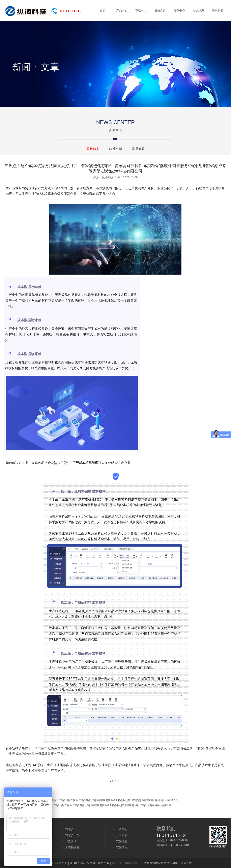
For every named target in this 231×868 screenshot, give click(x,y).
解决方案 (160, 10)
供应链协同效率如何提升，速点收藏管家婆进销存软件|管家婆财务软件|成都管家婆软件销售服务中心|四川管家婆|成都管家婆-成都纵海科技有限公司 (93, 805)
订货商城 (71, 841)
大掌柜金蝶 (72, 847)
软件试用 (122, 847)
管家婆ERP (72, 829)
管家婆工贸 (72, 835)
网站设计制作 (169, 863)
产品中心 (122, 10)
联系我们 (218, 10)
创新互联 (186, 863)
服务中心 (179, 10)
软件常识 (116, 149)
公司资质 (122, 835)
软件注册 (122, 841)
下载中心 (141, 10)
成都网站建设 (152, 863)
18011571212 (70, 11)
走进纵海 (198, 10)
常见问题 (138, 149)
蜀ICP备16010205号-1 (126, 863)
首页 (103, 10)
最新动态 (93, 149)
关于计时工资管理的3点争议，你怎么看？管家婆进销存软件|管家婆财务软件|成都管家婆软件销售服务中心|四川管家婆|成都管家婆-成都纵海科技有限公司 (96, 800)
